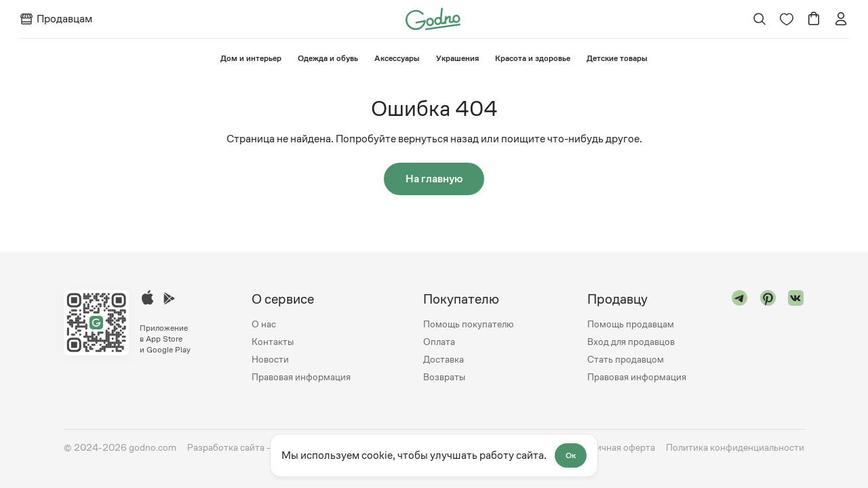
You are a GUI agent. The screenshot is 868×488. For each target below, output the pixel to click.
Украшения (457, 58)
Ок (571, 455)
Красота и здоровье (533, 58)
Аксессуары (397, 58)
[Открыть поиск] (760, 19)
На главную (434, 179)
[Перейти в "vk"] (796, 338)
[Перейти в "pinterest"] (768, 338)
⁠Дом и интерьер (251, 58)
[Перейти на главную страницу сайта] (433, 18)
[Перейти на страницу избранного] (787, 19)
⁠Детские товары (617, 58)
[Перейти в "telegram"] (740, 338)
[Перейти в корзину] (814, 19)
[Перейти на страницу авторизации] (841, 19)
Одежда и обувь (328, 58)
